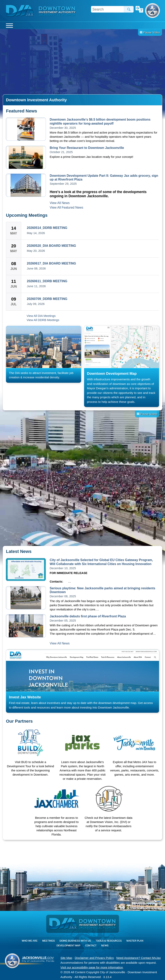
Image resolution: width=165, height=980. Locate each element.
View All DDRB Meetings (43, 320)
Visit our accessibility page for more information (92, 967)
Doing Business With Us (75, 941)
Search (129, 9)
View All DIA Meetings (41, 316)
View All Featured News (66, 207)
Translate (139, 10)
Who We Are (30, 941)
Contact (91, 946)
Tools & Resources (109, 941)
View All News (60, 203)
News (105, 946)
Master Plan (135, 941)
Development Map (69, 946)
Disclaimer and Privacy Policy (94, 958)
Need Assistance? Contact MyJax (138, 958)
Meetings (49, 941)
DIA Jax (20, 11)
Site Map (66, 958)
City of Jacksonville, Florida (152, 11)
